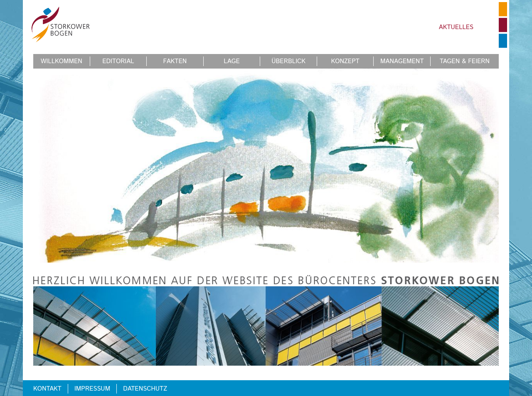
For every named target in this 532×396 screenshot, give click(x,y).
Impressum (92, 389)
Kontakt (47, 389)
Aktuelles (456, 27)
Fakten (175, 61)
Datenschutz (145, 389)
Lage (232, 61)
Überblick (288, 61)
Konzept (345, 61)
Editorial (118, 61)
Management (402, 61)
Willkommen (62, 61)
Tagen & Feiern (465, 61)
